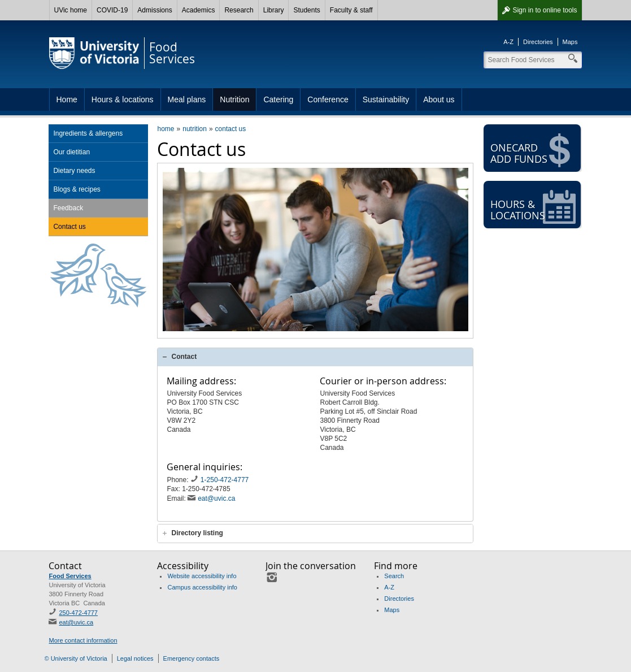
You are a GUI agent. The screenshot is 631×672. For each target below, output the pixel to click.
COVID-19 (112, 10)
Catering (278, 99)
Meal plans (187, 99)
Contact (184, 357)
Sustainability (386, 99)
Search (394, 576)
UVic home (71, 10)
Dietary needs (74, 171)
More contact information (83, 640)
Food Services (70, 576)
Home (67, 99)
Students (306, 10)
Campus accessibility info (202, 587)
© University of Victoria (76, 658)
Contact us (69, 227)
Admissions (155, 10)
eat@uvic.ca (216, 498)
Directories (538, 42)
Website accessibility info (202, 576)
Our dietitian (71, 152)
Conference (328, 99)
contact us (231, 129)
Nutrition (234, 99)
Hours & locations (123, 99)
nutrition (195, 129)
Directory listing (197, 533)
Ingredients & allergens (88, 133)
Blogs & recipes (77, 189)
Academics (199, 10)
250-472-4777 (78, 613)
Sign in (545, 10)
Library (274, 10)
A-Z (508, 42)
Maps (570, 42)
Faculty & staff (351, 10)
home (166, 129)
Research (239, 10)
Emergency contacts (192, 658)
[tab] (315, 357)
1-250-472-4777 (226, 480)
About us (439, 99)
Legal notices (135, 658)
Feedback (68, 208)
